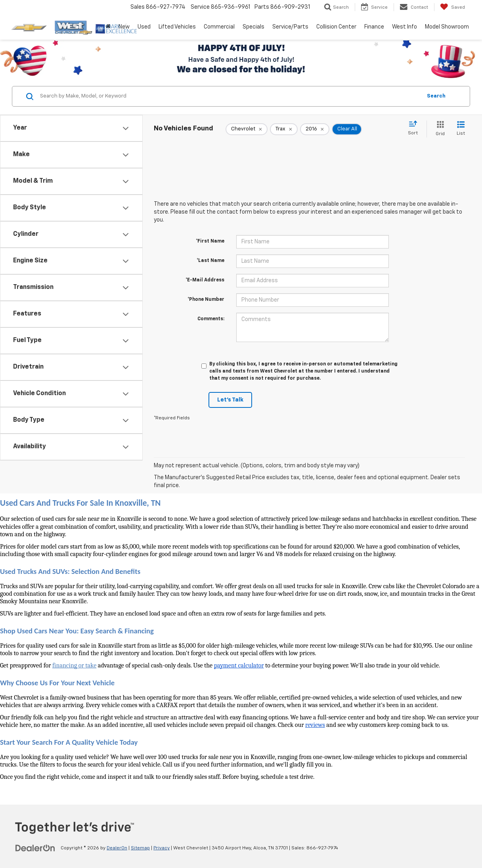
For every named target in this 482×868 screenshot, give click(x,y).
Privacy (162, 848)
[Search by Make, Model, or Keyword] (230, 96)
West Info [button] (405, 27)
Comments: (211, 319)
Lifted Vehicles (177, 27)
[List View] (461, 129)
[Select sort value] (415, 128)
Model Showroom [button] (447, 27)
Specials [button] (253, 27)
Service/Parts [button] (290, 27)
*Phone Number (206, 300)
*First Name (210, 241)
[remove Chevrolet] (247, 129)
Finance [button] (374, 27)
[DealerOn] (35, 848)
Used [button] (144, 27)
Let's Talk (230, 400)
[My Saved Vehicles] (452, 7)
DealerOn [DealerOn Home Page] (117, 848)
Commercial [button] (219, 27)
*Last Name (210, 261)
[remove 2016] (315, 129)
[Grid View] (439, 129)
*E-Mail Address (205, 280)
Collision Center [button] (336, 27)
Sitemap (140, 848)
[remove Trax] (284, 129)
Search (436, 96)
